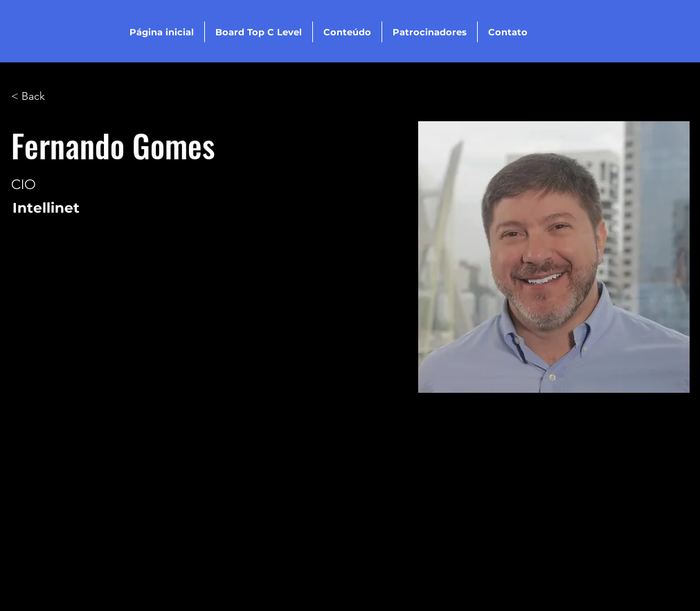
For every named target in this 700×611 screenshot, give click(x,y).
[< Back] (38, 97)
